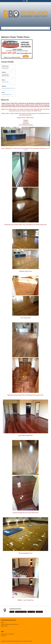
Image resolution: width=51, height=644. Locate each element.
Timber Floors (39, 612)
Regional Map (4, 626)
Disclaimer (3, 636)
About (2, 623)
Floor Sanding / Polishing (21, 612)
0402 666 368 (5, 82)
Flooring (12, 612)
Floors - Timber (31, 612)
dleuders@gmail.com (7, 94)
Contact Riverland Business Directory (10, 624)
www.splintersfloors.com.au (8, 88)
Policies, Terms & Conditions (8, 634)
